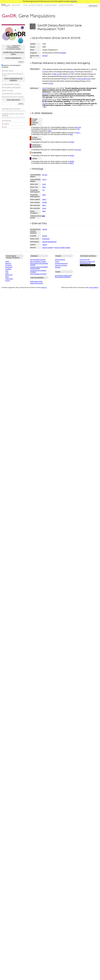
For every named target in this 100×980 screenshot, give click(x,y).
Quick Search (93, 6)
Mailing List (9, 275)
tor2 (44, 216)
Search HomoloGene (49, 242)
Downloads (7, 121)
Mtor (71, 134)
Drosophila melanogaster (12, 87)
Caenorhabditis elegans (12, 84)
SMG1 (72, 163)
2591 (72, 72)
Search (21, 62)
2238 (83, 79)
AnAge (63, 53)
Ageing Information (67, 5)
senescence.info (85, 260)
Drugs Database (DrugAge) (38, 274)
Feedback (8, 269)
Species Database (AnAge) (38, 262)
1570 (45, 72)
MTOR (72, 142)
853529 (45, 56)
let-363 (79, 127)
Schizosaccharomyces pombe (13, 97)
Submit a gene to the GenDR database (13, 115)
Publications (9, 279)
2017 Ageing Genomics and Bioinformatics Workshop (63, 276)
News (7, 277)
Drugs (26, 5)
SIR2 (55, 74)
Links (7, 273)
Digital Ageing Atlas (36, 281)
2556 (88, 79)
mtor (44, 187)
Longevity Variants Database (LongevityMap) (39, 268)
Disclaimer (9, 265)
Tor (78, 129)
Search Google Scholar (62, 248)
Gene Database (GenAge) (38, 260)
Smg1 (44, 208)
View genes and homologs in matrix (13, 75)
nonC (44, 195)
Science (8, 281)
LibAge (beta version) (37, 283)
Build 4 (9, 46)
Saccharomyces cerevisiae (12, 94)
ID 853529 (46, 239)
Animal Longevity (37, 5)
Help (5, 127)
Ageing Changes (51, 5)
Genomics (17, 5)
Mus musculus (8, 90)
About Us (8, 263)
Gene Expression (60, 260)
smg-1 (78, 133)
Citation (6, 124)
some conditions (94, 287)
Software (58, 267)
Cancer (57, 262)
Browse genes (8, 71)
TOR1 (49, 131)
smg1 (44, 184)
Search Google (47, 248)
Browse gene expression (12, 109)
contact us (44, 287)
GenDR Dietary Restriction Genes (13, 53)
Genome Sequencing (61, 263)
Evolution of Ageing (61, 265)
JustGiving (74, 1)
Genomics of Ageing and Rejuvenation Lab (87, 262)
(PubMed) (77, 92)
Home (7, 261)
